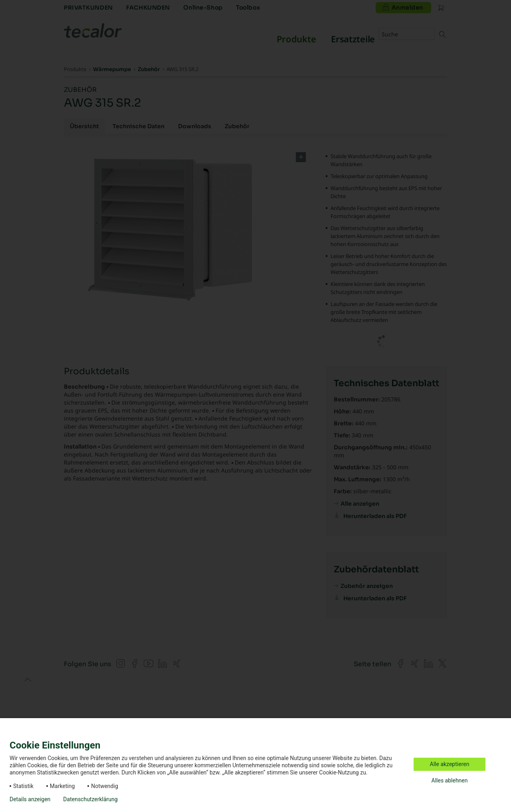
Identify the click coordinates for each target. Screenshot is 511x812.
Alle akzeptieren (450, 764)
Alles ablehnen (450, 780)
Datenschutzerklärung (90, 799)
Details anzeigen (30, 799)
